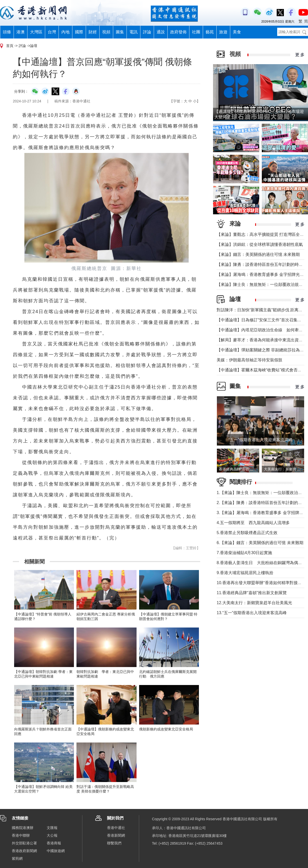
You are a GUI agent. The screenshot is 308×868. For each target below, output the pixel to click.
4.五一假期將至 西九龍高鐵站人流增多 (253, 523)
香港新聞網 (116, 835)
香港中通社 (116, 828)
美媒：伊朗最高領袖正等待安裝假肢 (249, 360)
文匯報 (52, 828)
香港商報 (54, 843)
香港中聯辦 (21, 835)
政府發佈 (178, 32)
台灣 (52, 32)
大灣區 (36, 32)
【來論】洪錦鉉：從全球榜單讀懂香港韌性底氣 (260, 244)
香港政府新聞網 (24, 851)
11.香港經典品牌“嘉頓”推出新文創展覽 (252, 593)
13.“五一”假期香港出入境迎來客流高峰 (252, 613)
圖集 (120, 32)
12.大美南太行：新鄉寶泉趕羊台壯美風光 (256, 603)
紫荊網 (17, 859)
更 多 (300, 55)
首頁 (10, 46)
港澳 (21, 32)
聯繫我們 (114, 843)
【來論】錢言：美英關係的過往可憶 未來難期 (258, 254)
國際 (79, 32)
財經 (93, 32)
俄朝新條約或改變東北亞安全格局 (166, 729)
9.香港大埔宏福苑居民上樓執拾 (245, 573)
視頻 (106, 32)
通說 (161, 32)
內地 (65, 32)
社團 (196, 32)
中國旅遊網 (56, 851)
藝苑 (210, 32)
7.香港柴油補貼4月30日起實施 (244, 553)
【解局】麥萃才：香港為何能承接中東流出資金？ (262, 340)
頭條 (7, 32)
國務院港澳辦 (23, 828)
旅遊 (223, 32)
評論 (147, 32)
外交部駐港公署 (24, 843)
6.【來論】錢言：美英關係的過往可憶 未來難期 (260, 543)
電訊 (133, 32)
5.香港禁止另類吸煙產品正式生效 (247, 533)
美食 (237, 32)
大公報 (52, 835)
